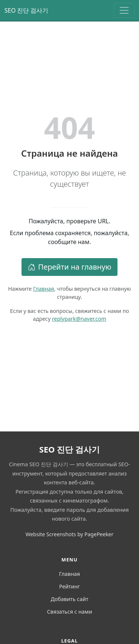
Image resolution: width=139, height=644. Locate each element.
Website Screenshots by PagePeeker (69, 534)
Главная (44, 289)
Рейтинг (69, 586)
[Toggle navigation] (124, 10)
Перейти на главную (70, 267)
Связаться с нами (70, 612)
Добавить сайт (70, 599)
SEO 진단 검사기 (27, 10)
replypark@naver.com (79, 319)
